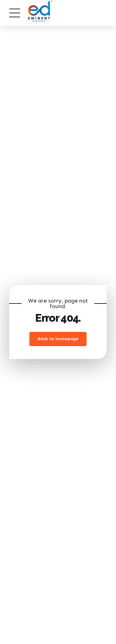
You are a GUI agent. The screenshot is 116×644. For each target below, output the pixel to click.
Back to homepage (58, 339)
